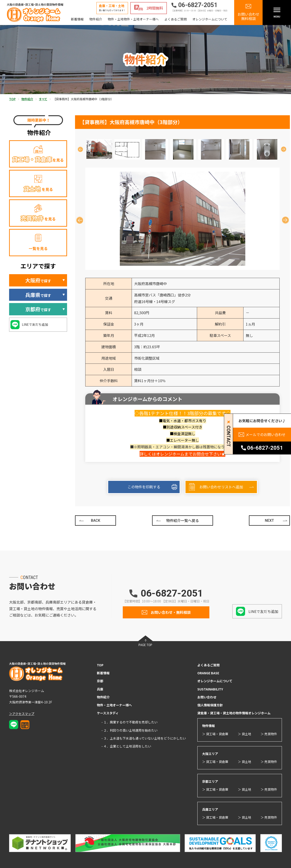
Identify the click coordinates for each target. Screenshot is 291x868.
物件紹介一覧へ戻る (183, 520)
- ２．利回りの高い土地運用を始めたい (129, 730)
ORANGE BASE (208, 673)
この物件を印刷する (144, 487)
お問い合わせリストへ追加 (221, 487)
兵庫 (100, 689)
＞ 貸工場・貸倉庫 (215, 734)
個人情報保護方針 (210, 705)
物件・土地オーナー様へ (114, 705)
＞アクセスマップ (22, 714)
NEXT (269, 521)
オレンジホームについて (210, 19)
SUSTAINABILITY (210, 689)
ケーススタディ (108, 713)
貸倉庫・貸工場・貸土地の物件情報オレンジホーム (234, 713)
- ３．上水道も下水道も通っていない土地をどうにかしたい (144, 738)
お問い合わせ (207, 697)
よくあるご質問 (176, 19)
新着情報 (77, 19)
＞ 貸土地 (245, 734)
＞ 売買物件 (269, 734)
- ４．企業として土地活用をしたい (126, 746)
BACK (96, 521)
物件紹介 (96, 19)
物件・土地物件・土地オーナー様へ (133, 19)
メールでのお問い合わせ (266, 434)
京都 (100, 681)
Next (284, 149)
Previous (80, 149)
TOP (100, 665)
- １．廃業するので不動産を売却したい (129, 722)
